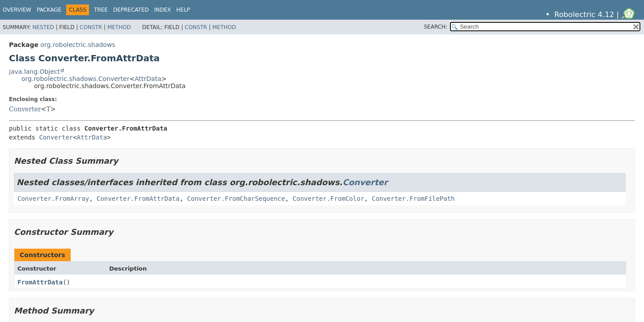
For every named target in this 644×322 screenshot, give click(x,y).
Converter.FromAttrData (138, 199)
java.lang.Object (34, 72)
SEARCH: (436, 27)
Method (119, 27)
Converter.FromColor (328, 199)
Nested (43, 27)
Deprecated (131, 10)
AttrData (148, 79)
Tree (101, 10)
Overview (17, 10)
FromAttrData (40, 282)
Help (183, 10)
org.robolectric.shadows (78, 45)
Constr (91, 27)
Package (49, 10)
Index (163, 10)
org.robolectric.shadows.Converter (75, 79)
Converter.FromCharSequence (236, 199)
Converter (25, 109)
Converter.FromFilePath (413, 199)
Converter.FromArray (53, 199)
